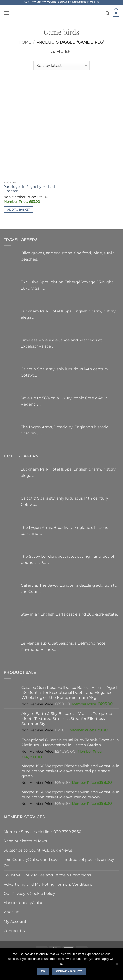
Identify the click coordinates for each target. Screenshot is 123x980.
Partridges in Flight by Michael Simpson (29, 189)
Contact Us (14, 931)
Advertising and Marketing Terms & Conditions (48, 884)
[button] (7, 13)
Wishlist (11, 912)
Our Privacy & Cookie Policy (29, 893)
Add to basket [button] (19, 210)
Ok (43, 971)
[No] (117, 965)
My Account (15, 921)
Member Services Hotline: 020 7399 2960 (43, 832)
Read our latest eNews (25, 841)
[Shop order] (61, 66)
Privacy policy (69, 971)
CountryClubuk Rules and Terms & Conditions (47, 875)
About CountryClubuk (25, 903)
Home (25, 42)
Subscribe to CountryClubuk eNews (38, 850)
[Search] (107, 13)
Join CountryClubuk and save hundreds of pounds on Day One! (59, 863)
